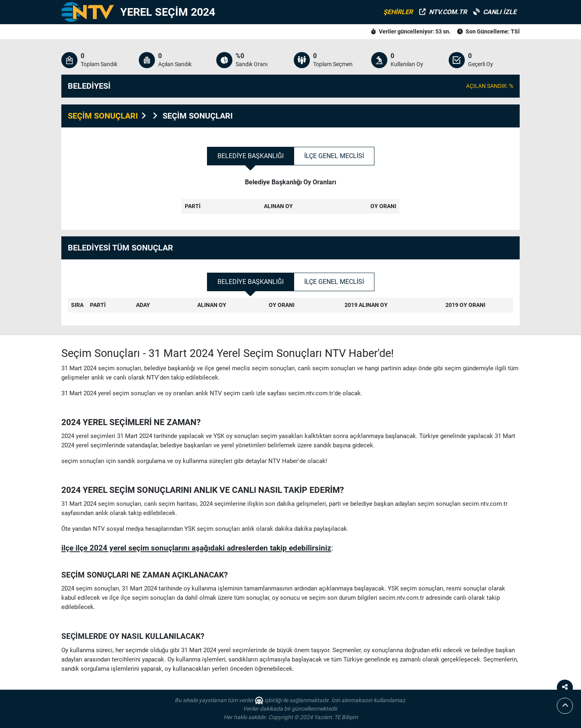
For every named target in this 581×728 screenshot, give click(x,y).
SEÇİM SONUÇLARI (103, 116)
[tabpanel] (290, 201)
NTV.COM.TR (443, 12)
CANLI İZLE (495, 12)
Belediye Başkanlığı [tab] (251, 156)
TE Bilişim (346, 717)
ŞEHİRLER (398, 12)
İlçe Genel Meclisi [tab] (334, 156)
